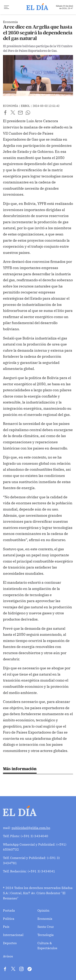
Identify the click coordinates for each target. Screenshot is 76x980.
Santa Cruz (46, 927)
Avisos (8, 956)
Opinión (43, 910)
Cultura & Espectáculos (47, 946)
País (6, 927)
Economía (45, 919)
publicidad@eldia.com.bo (31, 828)
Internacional (13, 935)
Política (9, 919)
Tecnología (46, 935)
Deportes (10, 943)
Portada (9, 910)
